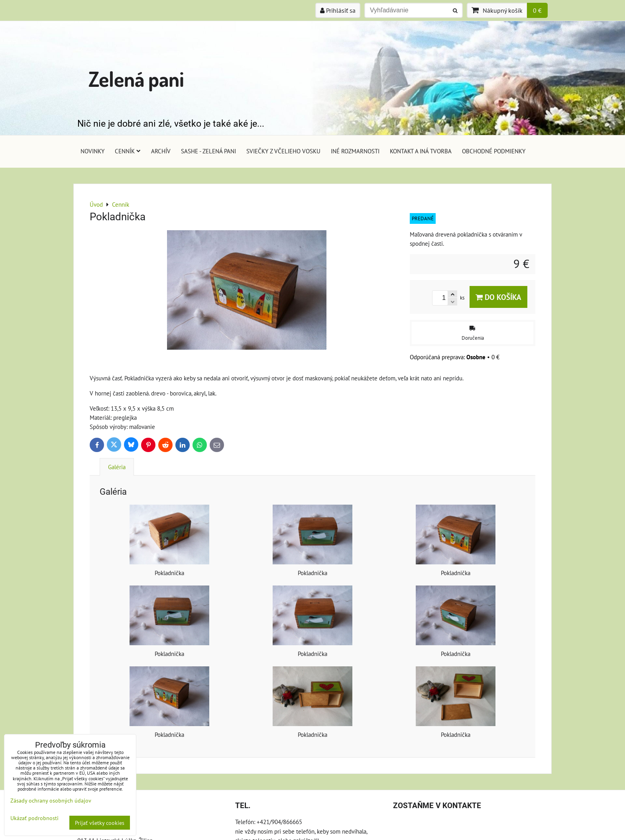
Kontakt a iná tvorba (421, 151)
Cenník (128, 151)
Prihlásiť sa (338, 10)
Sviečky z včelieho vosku (283, 151)
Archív (161, 151)
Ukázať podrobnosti (34, 818)
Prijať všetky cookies (100, 823)
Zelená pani (136, 79)
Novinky (92, 151)
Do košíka (498, 297)
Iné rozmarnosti (355, 151)
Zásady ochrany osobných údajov (51, 800)
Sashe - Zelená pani (208, 151)
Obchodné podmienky (494, 151)
